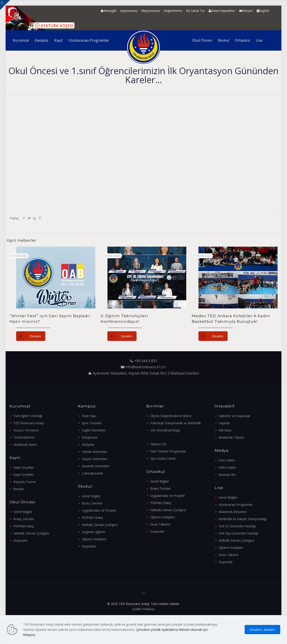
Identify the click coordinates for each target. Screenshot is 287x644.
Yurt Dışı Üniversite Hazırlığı (238, 533)
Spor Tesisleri (92, 423)
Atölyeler (88, 445)
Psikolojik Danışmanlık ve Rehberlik (176, 423)
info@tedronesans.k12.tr (146, 367)
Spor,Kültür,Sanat (163, 458)
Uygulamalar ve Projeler (99, 510)
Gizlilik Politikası (143, 609)
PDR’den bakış (24, 526)
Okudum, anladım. (262, 630)
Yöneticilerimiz (24, 437)
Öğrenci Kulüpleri (94, 539)
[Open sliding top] (5, 5)
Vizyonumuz (129, 11)
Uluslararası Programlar (236, 505)
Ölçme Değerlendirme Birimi (171, 416)
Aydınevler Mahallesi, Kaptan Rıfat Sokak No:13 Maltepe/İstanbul (146, 373)
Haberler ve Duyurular (234, 416)
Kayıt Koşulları (24, 467)
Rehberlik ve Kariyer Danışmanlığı (243, 519)
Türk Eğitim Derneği (28, 416)
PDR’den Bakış (92, 518)
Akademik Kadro (25, 445)
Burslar (19, 489)
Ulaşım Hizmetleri (95, 459)
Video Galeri (227, 467)
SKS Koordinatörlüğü (165, 430)
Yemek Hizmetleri (95, 452)
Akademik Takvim (231, 437)
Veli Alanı (225, 430)
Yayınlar (224, 423)
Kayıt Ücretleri (24, 475)
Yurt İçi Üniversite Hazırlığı (237, 526)
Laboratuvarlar (92, 473)
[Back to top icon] (143, 593)
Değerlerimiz (173, 11)
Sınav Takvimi (160, 524)
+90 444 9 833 (146, 361)
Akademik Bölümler (233, 512)
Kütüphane (90, 437)
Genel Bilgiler (23, 512)
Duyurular (21, 540)
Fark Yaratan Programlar (168, 451)
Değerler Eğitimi (93, 532)
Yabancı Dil (158, 444)
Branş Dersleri (24, 519)
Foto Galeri (227, 460)
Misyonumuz (151, 11)
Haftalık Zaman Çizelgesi (31, 533)
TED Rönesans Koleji (29, 423)
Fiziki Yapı (89, 416)
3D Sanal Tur (195, 11)
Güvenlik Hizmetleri (96, 466)
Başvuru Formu (25, 482)
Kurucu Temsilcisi (26, 430)
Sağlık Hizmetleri (94, 430)
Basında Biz (227, 475)
